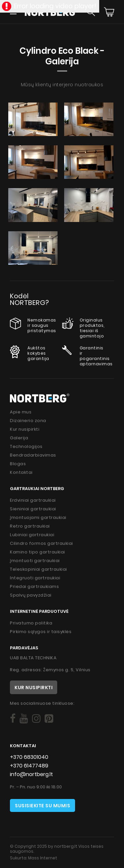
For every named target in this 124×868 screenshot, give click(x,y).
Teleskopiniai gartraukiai (39, 569)
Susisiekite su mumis (42, 806)
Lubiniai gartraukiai (32, 535)
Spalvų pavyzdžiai (31, 595)
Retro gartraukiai (30, 526)
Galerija (19, 438)
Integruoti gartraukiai (35, 578)
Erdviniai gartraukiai (33, 500)
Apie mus (21, 412)
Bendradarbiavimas (33, 455)
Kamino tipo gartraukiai (38, 552)
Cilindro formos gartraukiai (41, 543)
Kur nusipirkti (25, 429)
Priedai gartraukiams (34, 586)
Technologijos (26, 446)
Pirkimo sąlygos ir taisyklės (41, 632)
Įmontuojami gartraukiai (38, 517)
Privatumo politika (31, 623)
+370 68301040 (29, 757)
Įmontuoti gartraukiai (35, 561)
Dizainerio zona (28, 421)
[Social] (13, 719)
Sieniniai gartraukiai (33, 509)
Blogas (18, 464)
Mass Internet (43, 858)
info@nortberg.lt (31, 774)
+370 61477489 (29, 766)
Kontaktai (21, 472)
